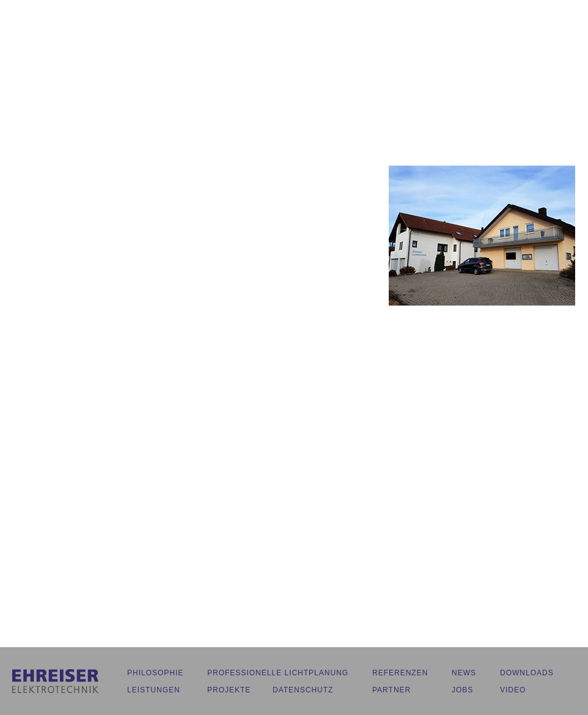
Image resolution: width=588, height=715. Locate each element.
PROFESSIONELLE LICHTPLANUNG (278, 673)
